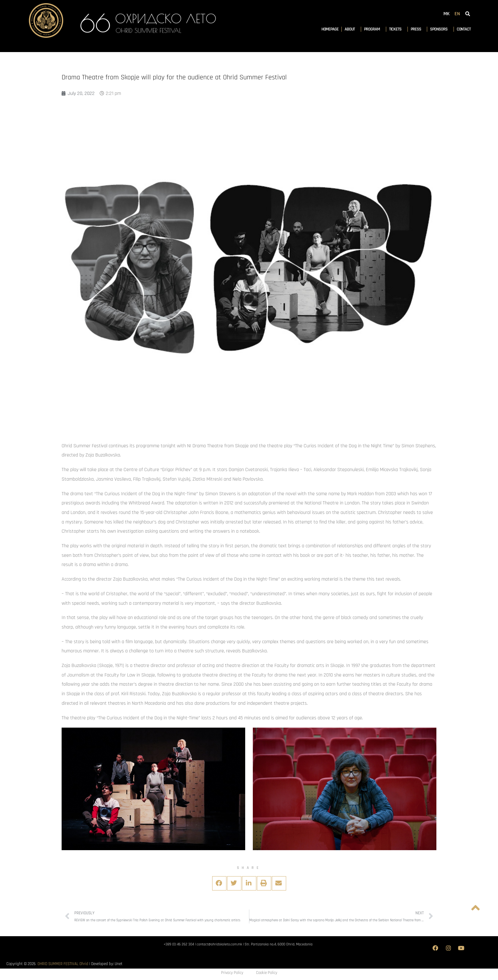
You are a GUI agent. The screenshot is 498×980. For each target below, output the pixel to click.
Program (373, 29)
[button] (219, 883)
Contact (464, 29)
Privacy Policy (232, 973)
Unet (119, 964)
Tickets (397, 29)
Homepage (330, 29)
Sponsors (440, 29)
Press (417, 29)
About (351, 29)
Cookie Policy (267, 973)
